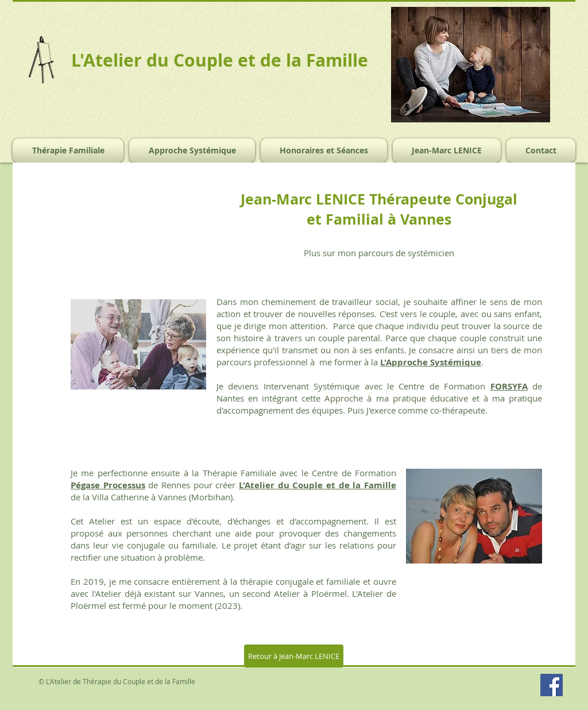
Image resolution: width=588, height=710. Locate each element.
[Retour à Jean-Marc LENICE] (294, 656)
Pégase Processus (108, 485)
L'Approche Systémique (431, 362)
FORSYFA (509, 386)
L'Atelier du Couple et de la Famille (318, 485)
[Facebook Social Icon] (552, 685)
